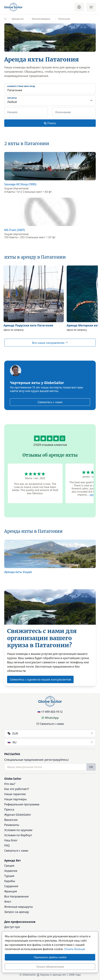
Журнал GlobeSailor (18, 815)
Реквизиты (12, 825)
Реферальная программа (22, 804)
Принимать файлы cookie (50, 957)
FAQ (7, 845)
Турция (9, 876)
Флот (8, 902)
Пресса (9, 809)
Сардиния (11, 886)
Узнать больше (75, 949)
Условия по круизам (18, 830)
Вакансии (11, 820)
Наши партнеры (15, 799)
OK (91, 767)
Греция (9, 866)
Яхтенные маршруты (19, 907)
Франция (11, 891)
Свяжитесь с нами (50, 402)
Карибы (10, 881)
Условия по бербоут (18, 835)
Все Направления (16, 896)
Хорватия (11, 871)
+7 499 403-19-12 (50, 712)
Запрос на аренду (17, 912)
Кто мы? (10, 784)
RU (50, 742)
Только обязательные (50, 967)
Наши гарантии (15, 794)
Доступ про (12, 927)
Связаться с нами (50, 724)
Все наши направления (50, 343)
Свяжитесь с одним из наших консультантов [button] (40, 679)
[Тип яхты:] (50, 100)
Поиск (50, 123)
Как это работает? (17, 789)
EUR (50, 733)
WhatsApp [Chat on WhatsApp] (50, 718)
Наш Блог (11, 840)
